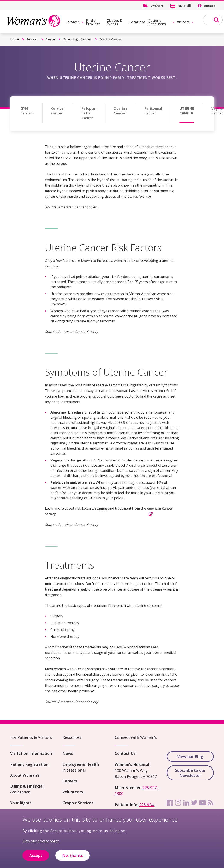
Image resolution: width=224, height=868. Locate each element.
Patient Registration (29, 764)
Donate (209, 6)
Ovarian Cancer (120, 111)
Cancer (50, 39)
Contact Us (125, 753)
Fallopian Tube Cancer (89, 113)
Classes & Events (115, 22)
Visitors (183, 22)
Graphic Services (78, 803)
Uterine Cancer (187, 111)
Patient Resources (157, 22)
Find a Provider (93, 22)
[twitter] (194, 803)
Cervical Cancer (58, 111)
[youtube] (202, 803)
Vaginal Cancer (217, 111)
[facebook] (170, 803)
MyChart (157, 6)
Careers (70, 781)
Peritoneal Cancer (153, 111)
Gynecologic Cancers (77, 39)
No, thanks (73, 858)
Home (15, 39)
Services (73, 22)
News (68, 753)
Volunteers (73, 792)
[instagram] (178, 803)
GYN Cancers (27, 111)
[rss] (211, 803)
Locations (137, 22)
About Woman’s (25, 775)
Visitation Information (31, 753)
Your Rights (21, 803)
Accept (36, 858)
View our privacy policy (41, 844)
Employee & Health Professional (81, 767)
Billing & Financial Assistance (27, 789)
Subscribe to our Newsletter (190, 773)
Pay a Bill (184, 6)
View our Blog (190, 757)
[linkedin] (186, 803)
